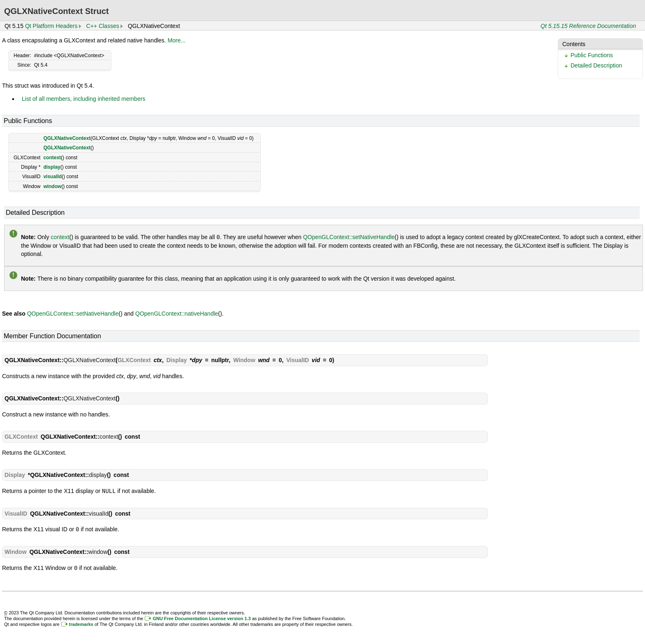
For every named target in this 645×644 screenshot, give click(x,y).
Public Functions (592, 55)
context (52, 158)
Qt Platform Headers (51, 26)
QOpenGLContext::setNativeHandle (349, 237)
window (52, 186)
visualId (52, 177)
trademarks (81, 623)
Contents (574, 44)
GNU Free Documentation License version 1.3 (202, 617)
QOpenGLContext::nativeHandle (177, 313)
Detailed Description (596, 65)
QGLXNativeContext (67, 138)
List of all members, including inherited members (84, 99)
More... (176, 40)
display (52, 167)
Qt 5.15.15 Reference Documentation (588, 26)
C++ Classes (103, 26)
